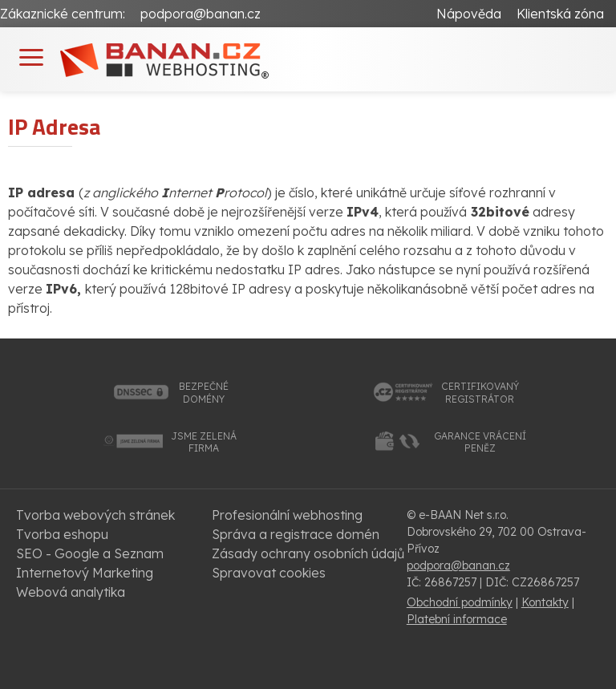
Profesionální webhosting (287, 515)
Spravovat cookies (269, 573)
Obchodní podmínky (460, 602)
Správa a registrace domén (296, 534)
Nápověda (469, 14)
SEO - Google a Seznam (90, 553)
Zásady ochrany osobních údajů (308, 553)
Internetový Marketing (85, 573)
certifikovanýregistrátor (480, 393)
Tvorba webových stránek (95, 515)
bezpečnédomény (204, 393)
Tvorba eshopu (62, 534)
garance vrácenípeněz (480, 442)
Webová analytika (71, 592)
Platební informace (457, 619)
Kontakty (545, 602)
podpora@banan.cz (201, 14)
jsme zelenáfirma (204, 442)
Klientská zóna (560, 14)
